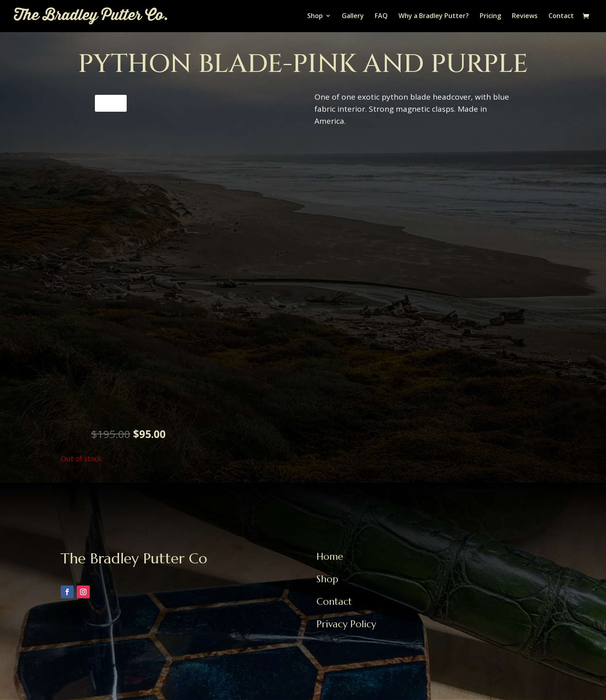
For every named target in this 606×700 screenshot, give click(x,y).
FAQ (381, 17)
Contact (561, 17)
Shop (315, 17)
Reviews (525, 17)
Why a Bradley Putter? (434, 17)
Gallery (353, 17)
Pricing (490, 17)
